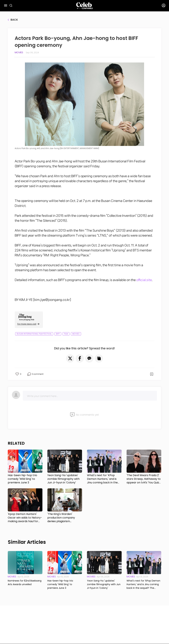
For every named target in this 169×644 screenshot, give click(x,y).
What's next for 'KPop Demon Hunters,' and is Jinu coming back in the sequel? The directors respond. (102, 479)
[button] (70, 358)
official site (144, 280)
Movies (19, 52)
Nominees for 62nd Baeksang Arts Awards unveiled (25, 583)
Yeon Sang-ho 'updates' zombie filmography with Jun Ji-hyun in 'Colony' (63, 479)
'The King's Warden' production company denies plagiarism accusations (61, 518)
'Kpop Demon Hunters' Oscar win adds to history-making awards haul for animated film (25, 518)
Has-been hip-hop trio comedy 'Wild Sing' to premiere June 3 (22, 479)
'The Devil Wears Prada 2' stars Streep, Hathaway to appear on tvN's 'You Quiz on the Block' (144, 479)
